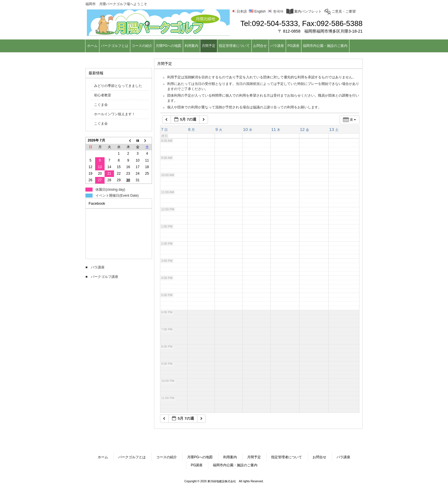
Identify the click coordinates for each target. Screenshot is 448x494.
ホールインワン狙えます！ (115, 114)
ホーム (103, 457)
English (257, 11)
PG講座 (197, 465)
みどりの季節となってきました (118, 86)
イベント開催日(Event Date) (117, 196)
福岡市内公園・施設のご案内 (235, 465)
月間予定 (254, 457)
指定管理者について (287, 457)
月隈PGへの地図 (200, 457)
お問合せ (319, 457)
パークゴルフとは (132, 457)
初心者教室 (103, 95)
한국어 (275, 11)
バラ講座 (343, 457)
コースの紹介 (167, 457)
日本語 (239, 11)
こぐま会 (101, 105)
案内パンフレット (304, 11)
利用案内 (230, 457)
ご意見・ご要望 (340, 11)
